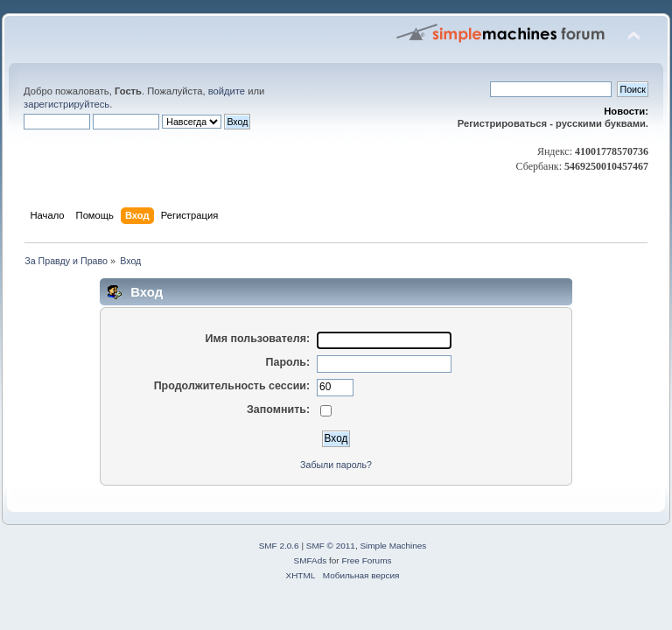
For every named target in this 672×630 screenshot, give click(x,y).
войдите (227, 91)
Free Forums (366, 560)
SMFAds (311, 560)
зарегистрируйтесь (66, 104)
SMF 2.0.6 (279, 546)
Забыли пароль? (336, 465)
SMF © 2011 (331, 546)
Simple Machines (393, 546)
